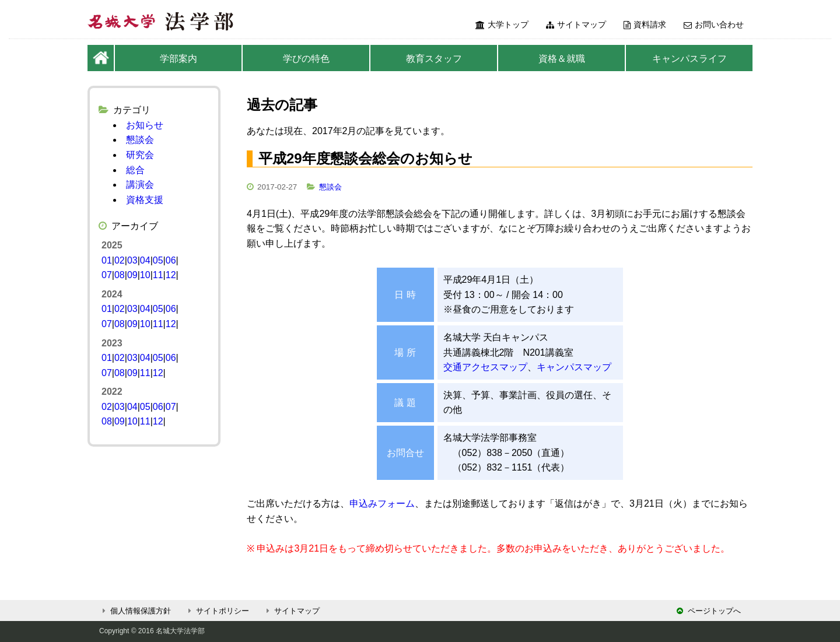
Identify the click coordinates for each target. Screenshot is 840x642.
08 (120, 275)
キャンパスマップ (574, 367)
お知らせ (145, 125)
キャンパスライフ (689, 59)
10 (145, 275)
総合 (135, 170)
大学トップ (502, 24)
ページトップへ (709, 611)
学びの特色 (306, 59)
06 (171, 260)
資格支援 (145, 200)
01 (107, 260)
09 (132, 275)
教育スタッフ (434, 59)
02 (120, 260)
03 (132, 260)
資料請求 (645, 24)
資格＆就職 (562, 59)
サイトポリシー (217, 611)
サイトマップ (576, 24)
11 (158, 275)
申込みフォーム (382, 504)
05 (158, 260)
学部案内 (178, 59)
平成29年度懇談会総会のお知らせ (365, 158)
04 (145, 260)
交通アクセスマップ (485, 367)
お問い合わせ (714, 24)
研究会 (140, 155)
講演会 (140, 185)
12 (171, 275)
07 (107, 275)
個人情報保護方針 (135, 611)
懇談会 (330, 187)
